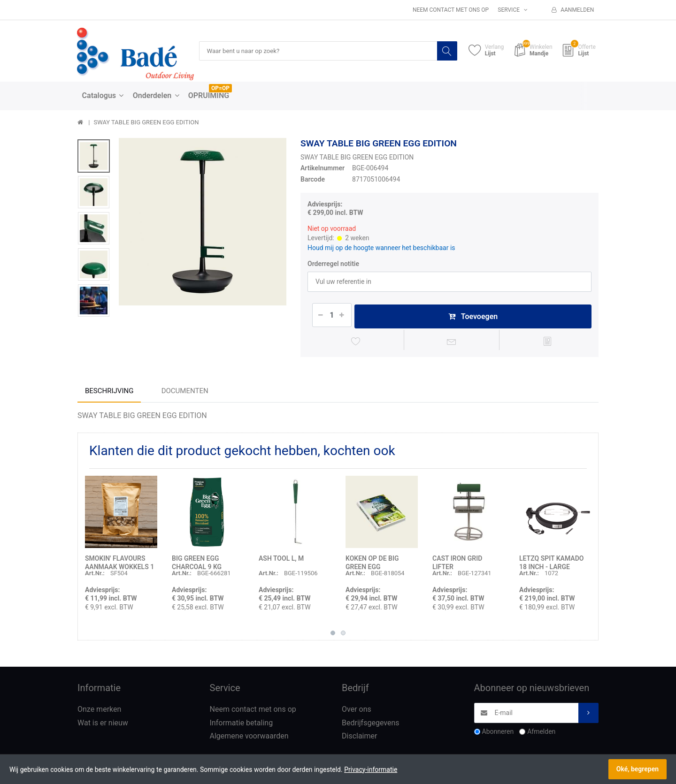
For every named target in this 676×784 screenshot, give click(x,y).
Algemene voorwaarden (249, 738)
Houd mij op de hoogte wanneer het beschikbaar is (381, 248)
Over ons (357, 711)
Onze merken (99, 711)
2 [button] (343, 635)
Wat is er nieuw (103, 725)
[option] (203, 222)
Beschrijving (109, 393)
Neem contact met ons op (451, 10)
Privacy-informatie (371, 769)
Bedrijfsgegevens (371, 725)
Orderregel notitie (333, 264)
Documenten (185, 393)
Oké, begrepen (638, 769)
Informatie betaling (242, 725)
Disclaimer (359, 738)
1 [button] (333, 635)
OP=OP (220, 89)
